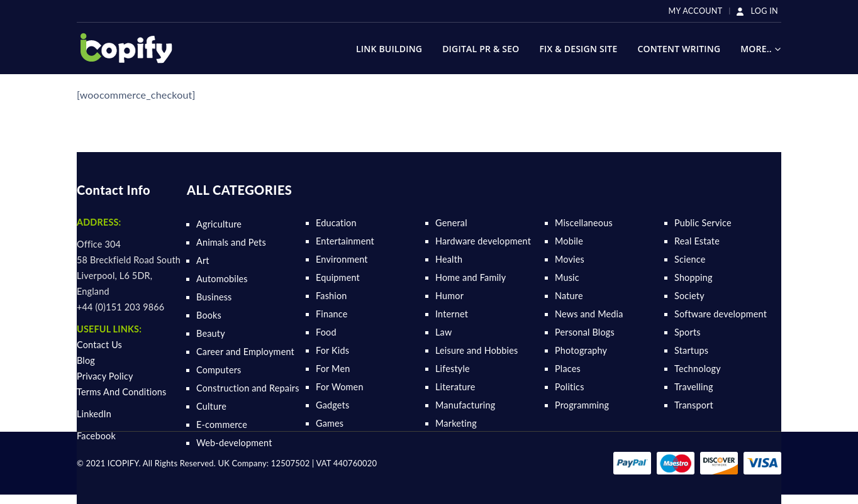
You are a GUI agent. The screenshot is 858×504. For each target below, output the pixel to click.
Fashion (331, 296)
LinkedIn (94, 414)
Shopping (694, 277)
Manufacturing (465, 405)
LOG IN (756, 11)
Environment (342, 259)
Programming (582, 405)
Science (690, 259)
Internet (452, 314)
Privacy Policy (105, 376)
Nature (569, 296)
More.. (756, 49)
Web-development (234, 443)
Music (567, 277)
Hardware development (483, 241)
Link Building (389, 49)
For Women (340, 387)
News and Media (589, 314)
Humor (449, 296)
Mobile (569, 241)
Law (443, 332)
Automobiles (222, 279)
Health (449, 259)
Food (326, 332)
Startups (691, 350)
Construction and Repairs (248, 388)
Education (336, 223)
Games (330, 423)
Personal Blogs (585, 332)
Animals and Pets (231, 242)
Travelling (694, 387)
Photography (581, 350)
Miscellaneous (584, 223)
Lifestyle (453, 369)
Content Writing (679, 49)
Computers (219, 370)
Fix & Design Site (578, 49)
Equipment (338, 277)
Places (568, 369)
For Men (333, 369)
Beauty (211, 333)
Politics (570, 387)
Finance (332, 314)
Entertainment (345, 241)
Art (203, 260)
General (451, 223)
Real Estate (697, 241)
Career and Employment (245, 352)
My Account (696, 11)
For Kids (332, 350)
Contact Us (99, 345)
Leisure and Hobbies (476, 350)
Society (689, 296)
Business (214, 297)
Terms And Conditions (122, 392)
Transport (694, 405)
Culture (211, 406)
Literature (455, 387)
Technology (698, 369)
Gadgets (332, 405)
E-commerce (222, 425)
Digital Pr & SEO (481, 49)
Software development (721, 314)
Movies (570, 259)
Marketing (456, 423)
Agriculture (219, 224)
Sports (688, 332)
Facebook (96, 436)
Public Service (703, 223)
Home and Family (471, 277)
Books (209, 315)
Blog (86, 360)
